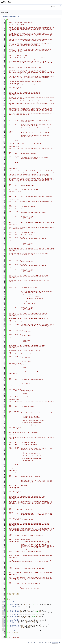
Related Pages (11, 6)
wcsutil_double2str (15, 626)
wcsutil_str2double (15, 629)
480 (3, 608)
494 (3, 625)
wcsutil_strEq (14, 620)
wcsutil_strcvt (14, 604)
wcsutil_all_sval (15, 613)
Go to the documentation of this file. (10, 17)
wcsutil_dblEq (14, 617)
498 (3, 630)
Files (27, 6)
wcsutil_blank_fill (15, 607)
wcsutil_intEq (14, 619)
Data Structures (20, 6)
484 (3, 613)
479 (3, 607)
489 (3, 619)
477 (3, 604)
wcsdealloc (13, 602)
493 (3, 624)
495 (3, 626)
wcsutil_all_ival (15, 610)
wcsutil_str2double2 (16, 630)
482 (3, 610)
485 (3, 614)
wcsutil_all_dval (15, 612)
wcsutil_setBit (14, 624)
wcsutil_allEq (14, 614)
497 (3, 629)
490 (3, 620)
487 (3, 617)
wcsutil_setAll (14, 622)
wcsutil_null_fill (15, 608)
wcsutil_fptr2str (15, 625)
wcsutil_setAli (14, 623)
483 (3, 612)
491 (3, 622)
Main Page (4, 6)
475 (3, 602)
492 (3, 623)
